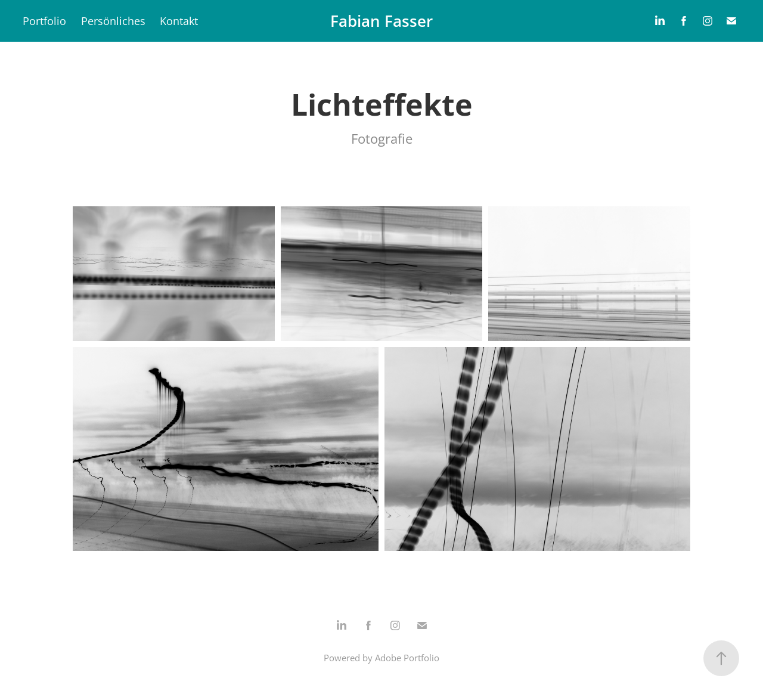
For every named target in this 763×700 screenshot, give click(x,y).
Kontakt (179, 21)
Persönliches (113, 21)
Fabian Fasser (381, 21)
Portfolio (44, 21)
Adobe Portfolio (407, 658)
